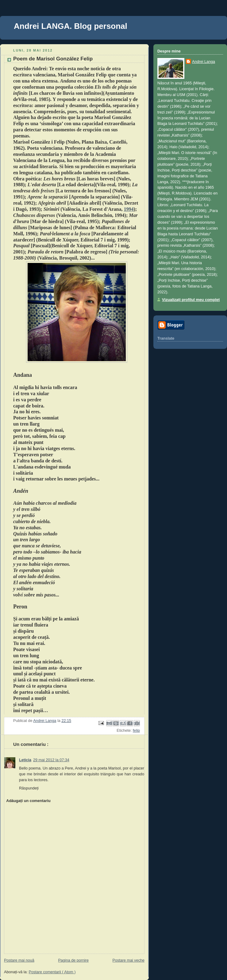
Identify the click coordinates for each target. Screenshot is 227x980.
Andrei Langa (204, 62)
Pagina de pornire (73, 960)
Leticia (25, 760)
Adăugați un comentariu (28, 801)
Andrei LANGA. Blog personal (71, 26)
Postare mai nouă (19, 960)
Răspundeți (29, 788)
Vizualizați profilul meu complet (191, 300)
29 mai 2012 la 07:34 (51, 760)
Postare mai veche (129, 960)
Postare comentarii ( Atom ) (52, 972)
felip (136, 731)
